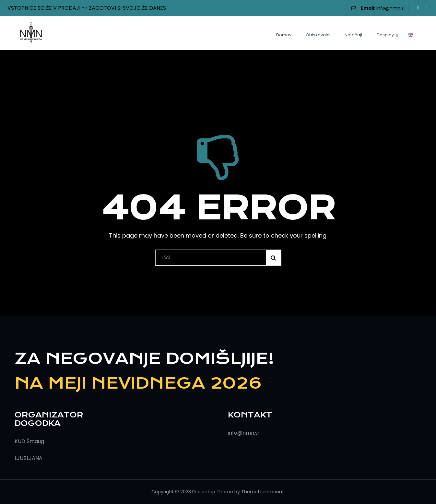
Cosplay (385, 35)
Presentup (204, 492)
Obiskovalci (318, 35)
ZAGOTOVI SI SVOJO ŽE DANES (127, 8)
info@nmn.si (390, 8)
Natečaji (353, 35)
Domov (284, 35)
